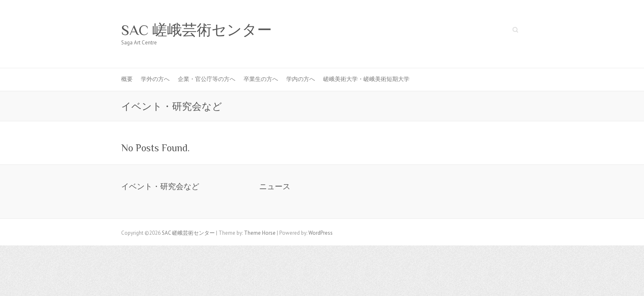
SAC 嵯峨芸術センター (197, 30)
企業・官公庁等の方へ (207, 79)
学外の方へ (155, 79)
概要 (127, 79)
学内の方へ (301, 79)
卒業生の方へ (261, 79)
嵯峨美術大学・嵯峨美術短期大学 (366, 79)
